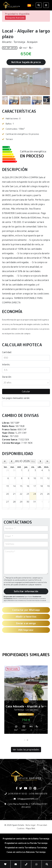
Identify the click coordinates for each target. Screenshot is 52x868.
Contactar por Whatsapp (26, 610)
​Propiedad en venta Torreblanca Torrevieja (26, 848)
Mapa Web (31, 828)
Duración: (7, 377)
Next (46, 81)
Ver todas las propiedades (26, 750)
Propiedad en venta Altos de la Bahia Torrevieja (26, 839)
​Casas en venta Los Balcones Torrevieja (26, 852)
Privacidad (42, 825)
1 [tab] (25, 740)
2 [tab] (27, 740)
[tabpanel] (26, 701)
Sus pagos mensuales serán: (16, 398)
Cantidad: (7, 352)
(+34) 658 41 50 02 (18, 794)
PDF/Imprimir (26, 630)
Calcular (26, 391)
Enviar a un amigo (26, 623)
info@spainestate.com (28, 799)
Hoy (33, 461)
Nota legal (31, 825)
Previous (6, 81)
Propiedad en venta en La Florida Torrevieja (26, 843)
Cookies (21, 828)
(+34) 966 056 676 (38, 794)
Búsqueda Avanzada (15, 18)
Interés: (6, 365)
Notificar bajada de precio (26, 62)
